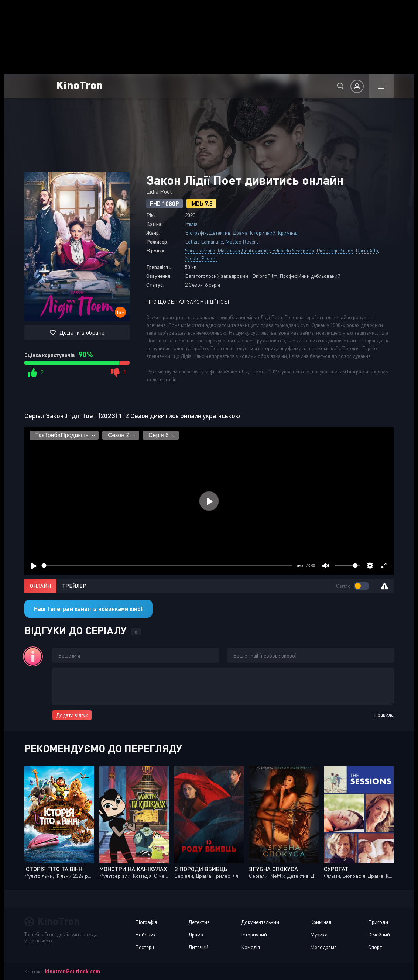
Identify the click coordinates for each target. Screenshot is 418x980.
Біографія (196, 233)
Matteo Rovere (242, 241)
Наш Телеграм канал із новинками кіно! (88, 609)
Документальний (260, 922)
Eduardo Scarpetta (293, 250)
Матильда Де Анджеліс (244, 250)
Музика (319, 934)
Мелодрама (323, 947)
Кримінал (288, 233)
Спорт (375, 947)
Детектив (220, 233)
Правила (384, 715)
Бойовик (145, 934)
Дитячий (198, 947)
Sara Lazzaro (200, 250)
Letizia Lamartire (204, 241)
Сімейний (379, 934)
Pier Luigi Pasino (335, 250)
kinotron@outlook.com (73, 971)
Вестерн (145, 947)
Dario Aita (367, 250)
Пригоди (378, 922)
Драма (240, 233)
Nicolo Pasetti (201, 258)
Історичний (263, 233)
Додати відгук (72, 715)
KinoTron (80, 85)
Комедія (251, 947)
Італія (191, 224)
